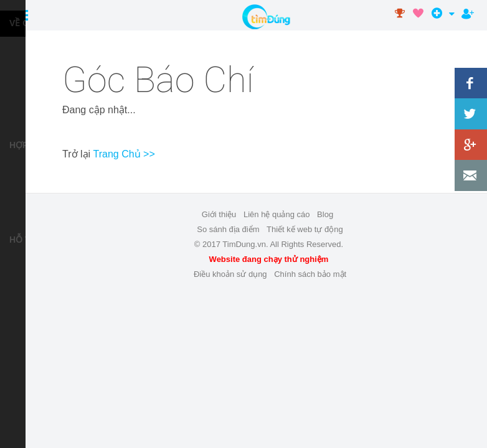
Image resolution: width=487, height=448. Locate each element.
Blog (325, 214)
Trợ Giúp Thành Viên (34, 267)
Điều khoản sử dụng (34, 293)
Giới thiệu (219, 214)
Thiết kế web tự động (34, 198)
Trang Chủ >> (124, 154)
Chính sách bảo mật (310, 274)
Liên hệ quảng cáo (34, 171)
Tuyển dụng (34, 77)
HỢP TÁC (20, 145)
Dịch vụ (34, 50)
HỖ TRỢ (20, 240)
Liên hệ (34, 320)
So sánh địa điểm (228, 229)
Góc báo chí (34, 104)
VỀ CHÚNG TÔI (20, 23)
